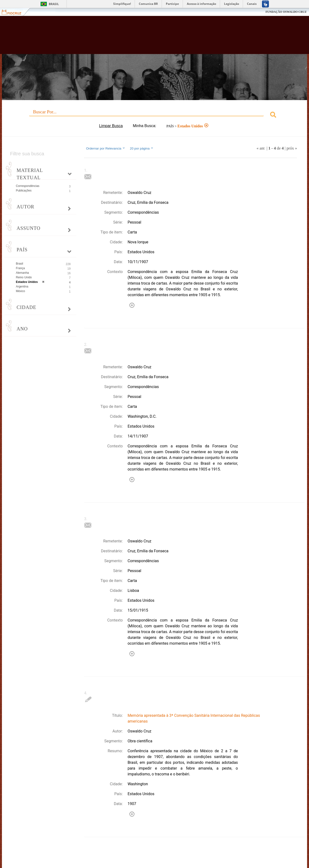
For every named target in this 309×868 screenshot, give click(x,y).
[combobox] (155, 115)
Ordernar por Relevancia (106, 148)
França (20, 268)
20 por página (142, 148)
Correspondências (28, 186)
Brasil (54, 4)
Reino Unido (24, 277)
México (21, 291)
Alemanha (22, 273)
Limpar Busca (111, 126)
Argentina (22, 287)
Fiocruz (14, 12)
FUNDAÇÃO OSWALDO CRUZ (286, 12)
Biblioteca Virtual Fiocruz (135, 37)
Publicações (24, 191)
